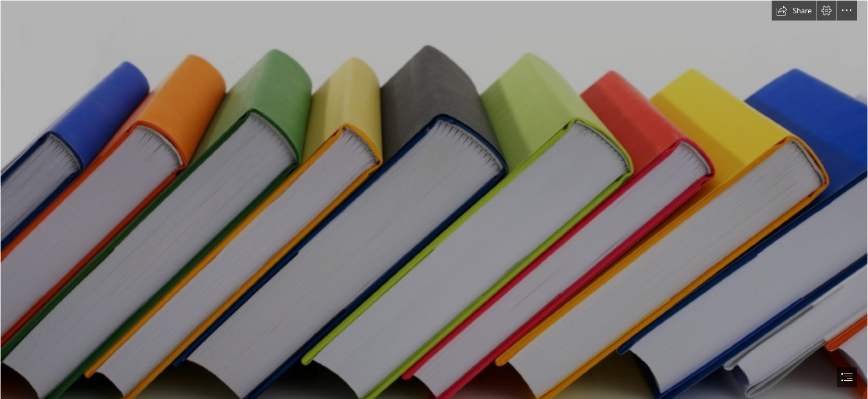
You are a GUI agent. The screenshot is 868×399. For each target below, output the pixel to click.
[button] (794, 11)
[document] (434, 199)
